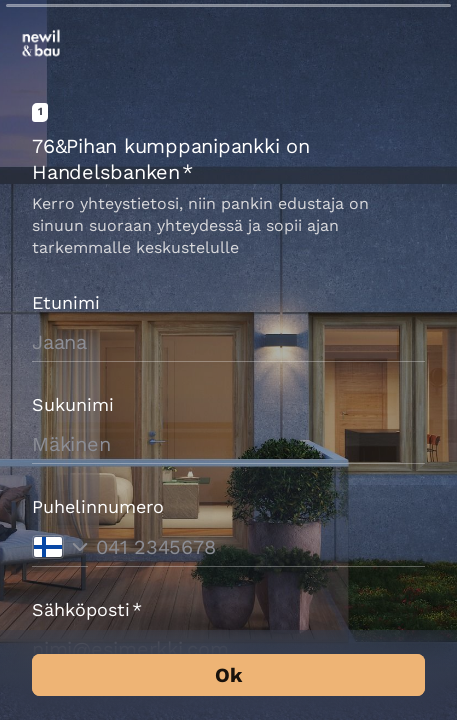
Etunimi (66, 302)
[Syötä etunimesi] (228, 342)
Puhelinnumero (98, 506)
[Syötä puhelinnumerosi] (260, 547)
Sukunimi (73, 404)
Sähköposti (87, 609)
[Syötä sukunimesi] (228, 444)
